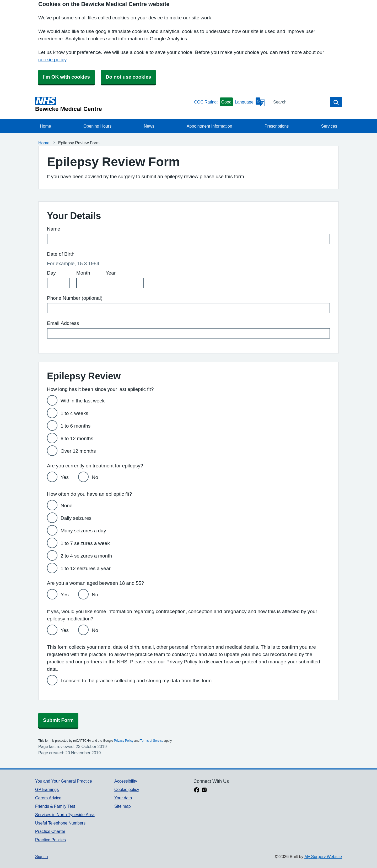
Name (54, 229)
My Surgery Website (323, 856)
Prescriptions (277, 126)
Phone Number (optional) (75, 298)
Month (83, 273)
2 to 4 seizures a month (86, 556)
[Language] (250, 102)
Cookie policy (127, 789)
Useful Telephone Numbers (60, 823)
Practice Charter (50, 831)
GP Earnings (47, 789)
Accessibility (126, 781)
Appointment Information (209, 126)
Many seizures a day (83, 531)
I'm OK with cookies (66, 77)
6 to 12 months (77, 438)
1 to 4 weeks (74, 413)
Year (111, 273)
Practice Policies (50, 840)
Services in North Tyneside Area (65, 815)
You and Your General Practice (64, 781)
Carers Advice (48, 798)
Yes (65, 477)
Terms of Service (152, 741)
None (66, 506)
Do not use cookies (128, 77)
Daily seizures (76, 518)
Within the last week (83, 401)
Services (329, 126)
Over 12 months (78, 451)
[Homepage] (114, 104)
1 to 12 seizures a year (86, 568)
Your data (123, 798)
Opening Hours (97, 126)
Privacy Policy (123, 741)
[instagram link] (204, 790)
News (149, 126)
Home (45, 126)
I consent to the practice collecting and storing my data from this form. (137, 681)
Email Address (63, 323)
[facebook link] (197, 790)
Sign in (41, 856)
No (95, 477)
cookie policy (52, 60)
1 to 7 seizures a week (85, 543)
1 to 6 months (76, 426)
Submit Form (58, 720)
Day (51, 273)
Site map (123, 806)
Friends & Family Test (55, 806)
